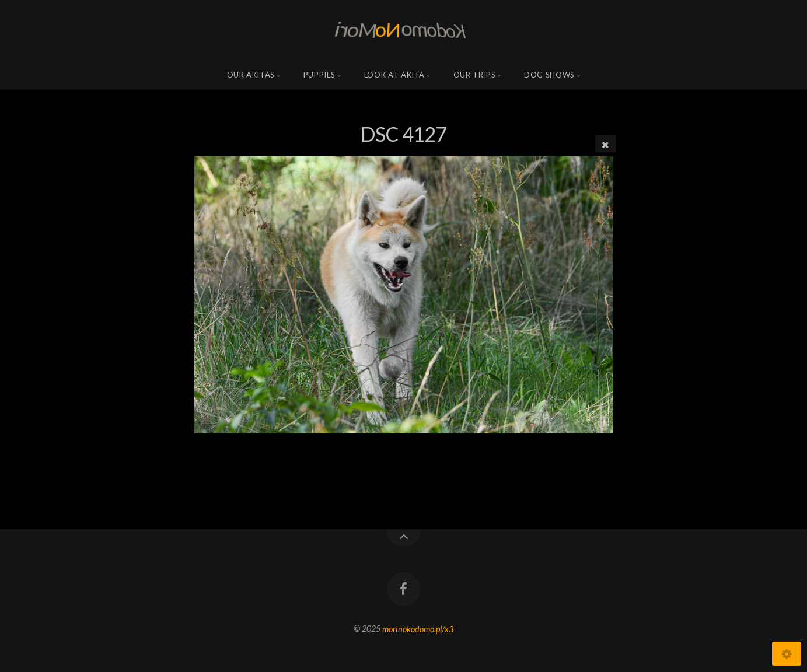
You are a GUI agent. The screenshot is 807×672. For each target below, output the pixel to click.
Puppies (320, 75)
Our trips (475, 75)
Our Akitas (251, 75)
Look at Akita (394, 75)
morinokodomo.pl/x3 (418, 629)
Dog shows (549, 75)
